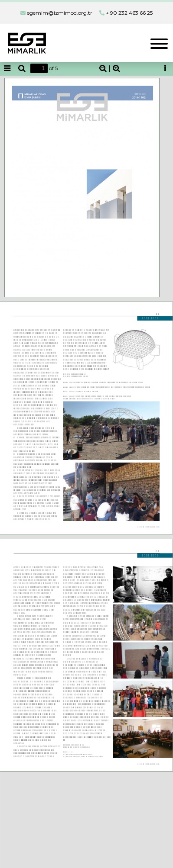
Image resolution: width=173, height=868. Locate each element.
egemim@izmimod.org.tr (60, 13)
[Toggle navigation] (159, 43)
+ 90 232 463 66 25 (129, 13)
